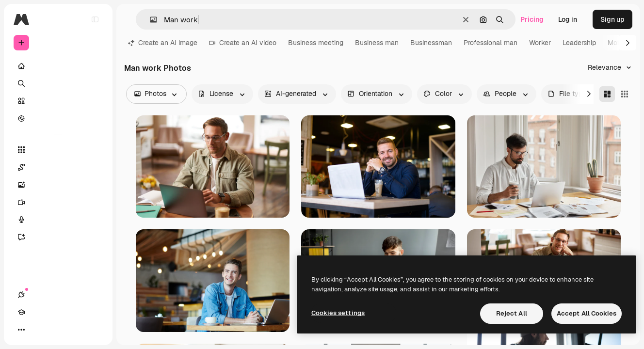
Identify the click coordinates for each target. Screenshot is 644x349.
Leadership (579, 43)
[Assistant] (58, 237)
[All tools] (58, 150)
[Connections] (21, 330)
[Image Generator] (58, 185)
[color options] (444, 94)
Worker (540, 43)
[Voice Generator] (58, 220)
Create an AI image (163, 43)
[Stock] (58, 101)
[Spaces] (58, 167)
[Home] (58, 66)
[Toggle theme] (56, 330)
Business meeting (316, 43)
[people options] (507, 94)
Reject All (512, 313)
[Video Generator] (58, 202)
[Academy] (39, 330)
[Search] (58, 83)
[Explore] (58, 118)
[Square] (625, 94)
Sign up (612, 19)
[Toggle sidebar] (95, 19)
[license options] (222, 94)
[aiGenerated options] (297, 94)
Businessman (431, 43)
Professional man (491, 43)
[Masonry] (607, 94)
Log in (568, 19)
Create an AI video (243, 43)
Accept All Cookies (587, 313)
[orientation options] (377, 94)
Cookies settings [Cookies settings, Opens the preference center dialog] (338, 313)
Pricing (532, 19)
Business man (377, 43)
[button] (150, 20)
